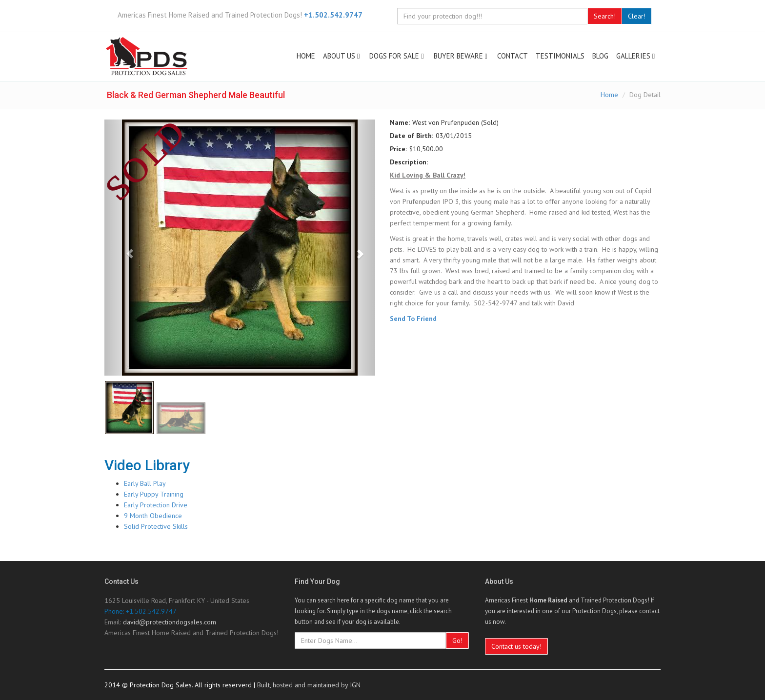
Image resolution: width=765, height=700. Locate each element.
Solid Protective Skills (156, 526)
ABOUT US (342, 56)
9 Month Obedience (153, 516)
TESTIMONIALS (560, 56)
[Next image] (355, 248)
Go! (457, 640)
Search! (605, 16)
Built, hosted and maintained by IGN (309, 685)
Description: (409, 162)
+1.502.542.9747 (333, 15)
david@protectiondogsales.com (170, 622)
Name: (400, 122)
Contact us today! (516, 646)
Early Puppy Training (154, 494)
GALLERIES (636, 56)
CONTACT (513, 56)
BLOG (600, 56)
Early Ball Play (145, 483)
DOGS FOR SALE (397, 56)
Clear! (637, 16)
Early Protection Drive (156, 505)
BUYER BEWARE (462, 56)
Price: (398, 149)
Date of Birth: (412, 136)
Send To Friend (413, 319)
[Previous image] (125, 248)
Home (609, 95)
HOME (306, 56)
